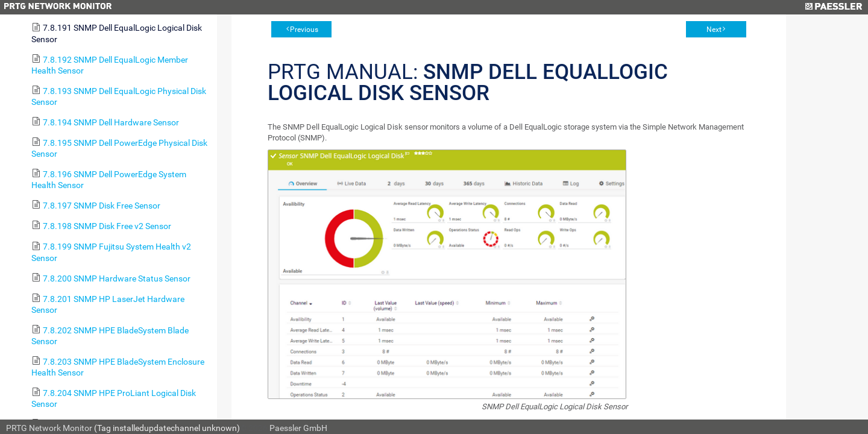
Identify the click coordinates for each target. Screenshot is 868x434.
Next (714, 30)
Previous (304, 30)
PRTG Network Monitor (49, 428)
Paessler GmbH (298, 428)
